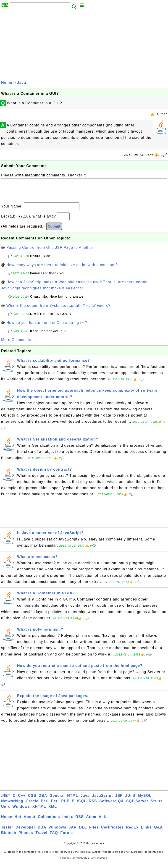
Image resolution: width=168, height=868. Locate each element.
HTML (73, 800)
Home (7, 83)
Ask (102, 821)
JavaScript (102, 800)
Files (94, 832)
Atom (91, 821)
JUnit (130, 800)
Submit (54, 231)
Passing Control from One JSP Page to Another (50, 252)
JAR (73, 832)
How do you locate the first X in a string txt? (47, 327)
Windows (21, 811)
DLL (83, 832)
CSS (32, 800)
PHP (65, 806)
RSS (93, 806)
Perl (45, 806)
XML (53, 811)
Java (22, 83)
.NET (6, 800)
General (57, 800)
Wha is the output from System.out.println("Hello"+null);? (59, 310)
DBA (43, 800)
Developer (25, 832)
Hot (18, 821)
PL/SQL (79, 806)
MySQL (145, 800)
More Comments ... (19, 344)
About (30, 821)
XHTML (39, 811)
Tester (7, 832)
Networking (12, 806)
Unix (6, 811)
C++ (22, 800)
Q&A (159, 832)
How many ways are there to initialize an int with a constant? (62, 269)
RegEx (132, 832)
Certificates (112, 832)
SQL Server (137, 806)
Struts (157, 806)
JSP (119, 800)
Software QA (112, 806)
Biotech (9, 837)
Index (68, 821)
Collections (49, 821)
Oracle (32, 806)
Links (146, 832)
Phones (26, 837)
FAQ (54, 837)
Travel (41, 837)
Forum (67, 837)
